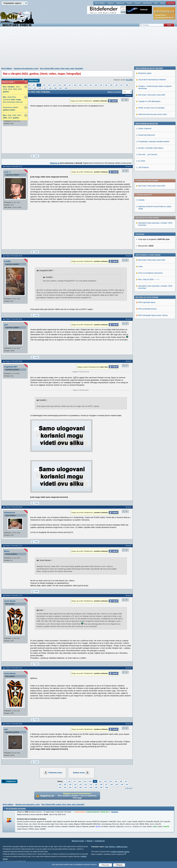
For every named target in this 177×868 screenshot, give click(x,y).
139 (117, 784)
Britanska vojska (145, 259)
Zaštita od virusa (122, 847)
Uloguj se (110, 3)
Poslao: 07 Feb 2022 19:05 (14, 724)
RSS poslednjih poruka (147, 238)
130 (85, 85)
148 (50, 88)
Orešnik (141, 129)
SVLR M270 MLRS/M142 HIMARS (152, 265)
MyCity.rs (112, 847)
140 (122, 784)
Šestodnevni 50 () (11, 109)
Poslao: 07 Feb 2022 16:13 (14, 166)
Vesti (107, 847)
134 (106, 85)
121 (39, 85)
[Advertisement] (88, 48)
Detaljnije (115, 812)
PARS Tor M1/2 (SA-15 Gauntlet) (151, 294)
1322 (66, 88)
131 (90, 85)
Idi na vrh (129, 788)
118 (80, 781)
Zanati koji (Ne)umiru (147, 321)
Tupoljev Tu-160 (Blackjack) (149, 287)
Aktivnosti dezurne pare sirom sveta (153, 300)
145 (35, 88)
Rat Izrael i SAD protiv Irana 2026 (152, 115)
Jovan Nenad (10, 601)
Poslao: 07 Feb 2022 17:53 (14, 668)
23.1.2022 (129, 80)
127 (70, 85)
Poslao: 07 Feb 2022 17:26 (14, 546)
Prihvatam (105, 865)
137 (122, 85)
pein (6, 325)
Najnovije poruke (78, 841)
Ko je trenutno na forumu (16, 809)
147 (45, 88)
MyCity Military (100, 3)
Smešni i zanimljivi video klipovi (151, 334)
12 (126, 100)
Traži (156, 3)
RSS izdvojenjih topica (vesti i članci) (153, 245)
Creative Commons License (120, 852)
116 (69, 781)
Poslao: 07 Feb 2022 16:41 (14, 319)
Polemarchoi (10, 513)
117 (74, 781)
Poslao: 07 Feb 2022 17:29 (14, 595)
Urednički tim (100, 841)
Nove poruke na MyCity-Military (149, 254)
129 (80, 85)
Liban (140, 196)
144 (29, 88)
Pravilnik (137, 3)
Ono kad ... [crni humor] (148, 340)
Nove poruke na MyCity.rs (147, 309)
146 (40, 88)
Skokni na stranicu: (115, 92)
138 (127, 85)
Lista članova (147, 3)
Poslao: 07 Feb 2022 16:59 (14, 507)
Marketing (171, 3)
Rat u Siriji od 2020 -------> (149, 209)
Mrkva (7, 551)
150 (60, 88)
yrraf (6, 172)
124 (54, 85)
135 (111, 85)
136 (116, 85)
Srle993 (7, 261)
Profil (36, 156)
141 (127, 784)
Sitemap (90, 841)
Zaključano (33, 80)
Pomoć (162, 3)
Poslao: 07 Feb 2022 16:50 (14, 361)
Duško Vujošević (145, 314)
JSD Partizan (144, 353)
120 (34, 85)
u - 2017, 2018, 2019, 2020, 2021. (13, 89)
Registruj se (120, 3)
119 (28, 85)
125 (59, 85)
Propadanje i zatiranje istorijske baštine (154, 327)
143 (65, 787)
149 (55, 88)
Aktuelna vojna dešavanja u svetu (26, 68)
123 (49, 85)
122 (44, 85)
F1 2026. (142, 347)
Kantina (129, 3)
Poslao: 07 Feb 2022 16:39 (14, 256)
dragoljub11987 (11, 367)
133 (101, 85)
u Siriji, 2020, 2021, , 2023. (12, 117)
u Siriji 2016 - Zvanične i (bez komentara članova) (13, 100)
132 (96, 85)
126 (65, 85)
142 (60, 787)
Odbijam (119, 865)
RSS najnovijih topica (147, 232)
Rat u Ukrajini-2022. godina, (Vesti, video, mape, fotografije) (62, 68)
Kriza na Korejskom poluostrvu (150, 202)
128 (75, 85)
